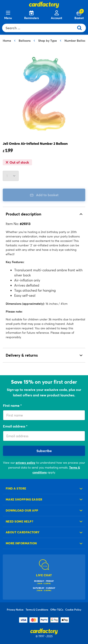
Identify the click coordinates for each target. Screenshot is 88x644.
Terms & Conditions (37, 610)
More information (21, 543)
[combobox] (39, 28)
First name (12, 405)
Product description (24, 214)
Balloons (25, 41)
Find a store (16, 488)
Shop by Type (47, 41)
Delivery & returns (22, 355)
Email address (15, 426)
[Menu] (8, 15)
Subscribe (44, 451)
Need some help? (20, 521)
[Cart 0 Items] (79, 15)
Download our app (22, 510)
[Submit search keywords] (81, 28)
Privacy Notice (15, 610)
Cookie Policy (73, 610)
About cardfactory (23, 532)
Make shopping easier (24, 499)
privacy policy (26, 463)
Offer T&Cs (57, 610)
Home (7, 41)
